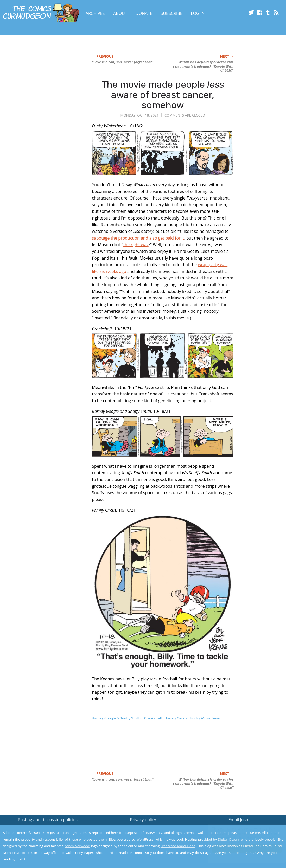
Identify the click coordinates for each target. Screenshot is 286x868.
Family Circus (177, 718)
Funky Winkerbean (205, 718)
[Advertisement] (187, 751)
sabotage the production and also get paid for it (138, 238)
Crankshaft (153, 718)
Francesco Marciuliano (178, 846)
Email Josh (238, 820)
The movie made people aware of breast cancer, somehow (163, 95)
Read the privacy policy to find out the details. (240, 835)
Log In (198, 13)
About (120, 13)
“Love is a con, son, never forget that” (123, 62)
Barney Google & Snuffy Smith (116, 718)
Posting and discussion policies (48, 820)
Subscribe (172, 13)
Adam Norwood (77, 846)
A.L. (26, 859)
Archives (95, 13)
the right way (136, 245)
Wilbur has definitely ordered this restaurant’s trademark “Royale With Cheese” (203, 66)
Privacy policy (143, 820)
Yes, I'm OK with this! (242, 849)
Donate (144, 13)
